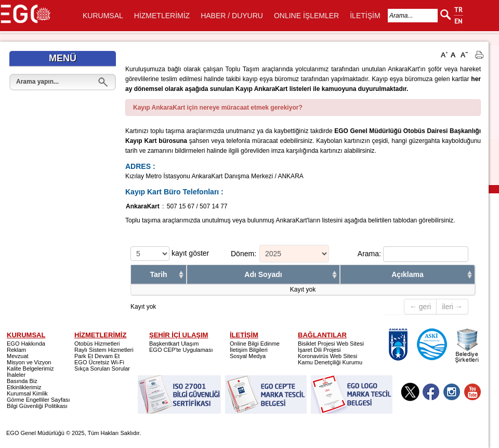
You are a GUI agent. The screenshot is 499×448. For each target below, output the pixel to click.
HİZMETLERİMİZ (162, 16)
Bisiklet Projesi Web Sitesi (331, 344)
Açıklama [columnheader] (407, 274)
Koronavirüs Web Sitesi (327, 356)
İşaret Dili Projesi (319, 350)
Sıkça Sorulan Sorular (102, 368)
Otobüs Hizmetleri (97, 344)
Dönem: (244, 253)
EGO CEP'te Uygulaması (181, 350)
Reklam (16, 350)
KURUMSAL (103, 16)
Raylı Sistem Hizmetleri (104, 350)
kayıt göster (170, 254)
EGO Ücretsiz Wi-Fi (99, 362)
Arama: (413, 254)
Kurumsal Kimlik (27, 393)
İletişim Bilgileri (249, 350)
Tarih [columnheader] (158, 274)
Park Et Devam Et (97, 356)
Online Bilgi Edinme (255, 344)
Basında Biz (22, 381)
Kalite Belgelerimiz (30, 368)
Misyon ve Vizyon (29, 362)
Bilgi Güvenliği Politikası (37, 406)
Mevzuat (18, 356)
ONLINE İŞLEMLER (306, 16)
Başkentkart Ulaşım (174, 344)
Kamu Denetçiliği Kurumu (330, 362)
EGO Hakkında (26, 344)
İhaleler (16, 375)
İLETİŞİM (365, 16)
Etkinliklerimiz (24, 387)
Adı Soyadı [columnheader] (263, 274)
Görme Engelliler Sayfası (38, 400)
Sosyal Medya (248, 356)
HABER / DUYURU (232, 16)
